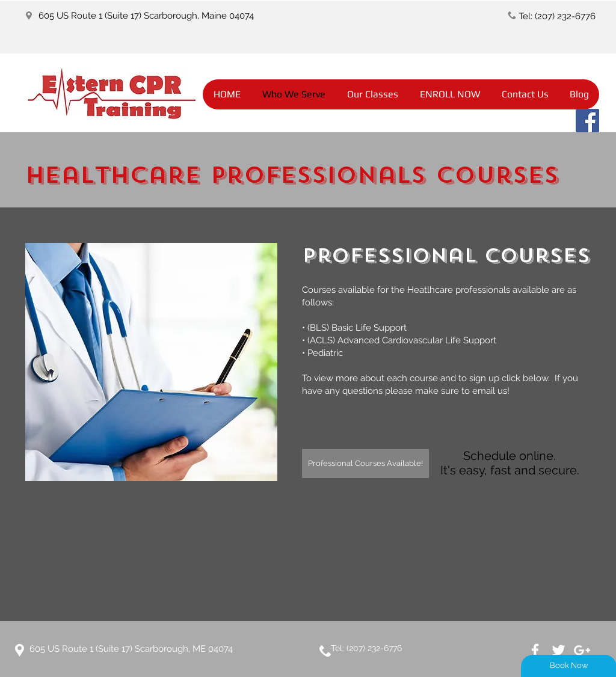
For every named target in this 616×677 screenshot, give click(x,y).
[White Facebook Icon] (535, 650)
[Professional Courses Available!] (365, 464)
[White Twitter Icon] (559, 650)
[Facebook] (587, 121)
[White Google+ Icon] (582, 650)
